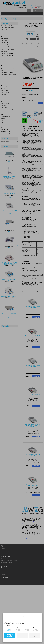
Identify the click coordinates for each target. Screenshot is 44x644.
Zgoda (10, 616)
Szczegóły (22, 616)
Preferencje (18, 628)
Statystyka (27, 628)
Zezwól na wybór (35, 635)
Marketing (36, 628)
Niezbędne (9, 628)
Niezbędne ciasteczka (22, 635)
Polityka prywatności (22, 640)
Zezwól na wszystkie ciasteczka (10, 635)
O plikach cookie (34, 616)
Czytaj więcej (7, 625)
